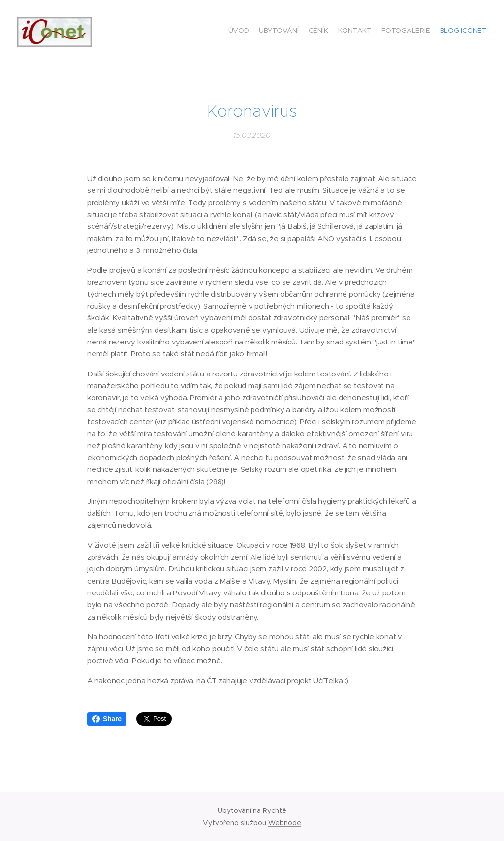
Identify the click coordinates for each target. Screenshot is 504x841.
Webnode (285, 823)
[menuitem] (439, 32)
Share (107, 719)
